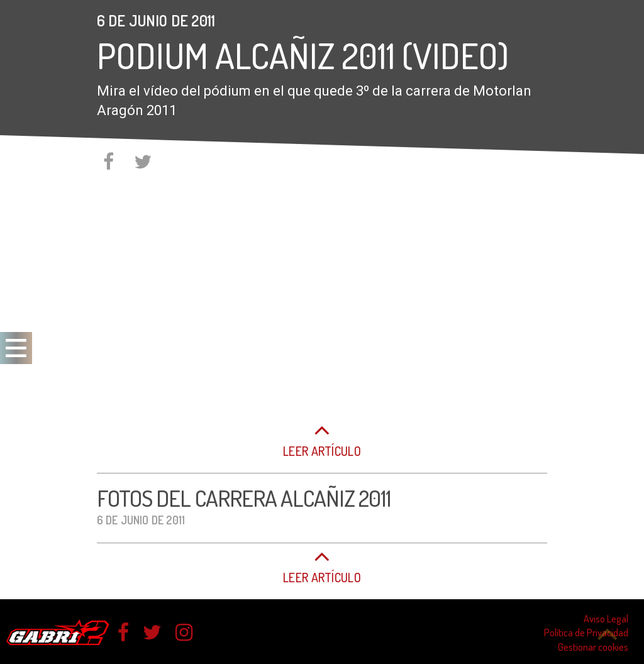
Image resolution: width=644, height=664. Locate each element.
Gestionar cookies (593, 647)
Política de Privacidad (586, 633)
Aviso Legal (606, 619)
